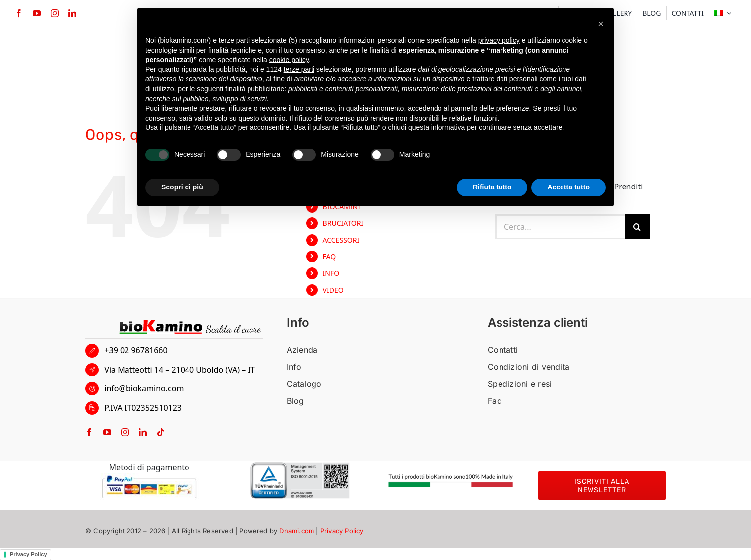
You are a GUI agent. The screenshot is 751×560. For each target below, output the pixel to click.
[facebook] (19, 13)
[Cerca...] (560, 227)
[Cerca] (637, 227)
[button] (601, 24)
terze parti (299, 69)
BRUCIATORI (343, 223)
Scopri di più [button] (182, 187)
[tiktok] (161, 432)
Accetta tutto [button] (568, 187)
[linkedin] (72, 13)
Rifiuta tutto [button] (492, 187)
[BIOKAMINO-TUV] (300, 466)
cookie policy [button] (289, 60)
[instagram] (55, 13)
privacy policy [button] (499, 40)
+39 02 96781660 (136, 350)
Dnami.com (297, 531)
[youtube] (37, 13)
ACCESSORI (341, 240)
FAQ (330, 257)
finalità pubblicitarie (255, 89)
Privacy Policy (342, 531)
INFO (331, 273)
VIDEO (333, 290)
